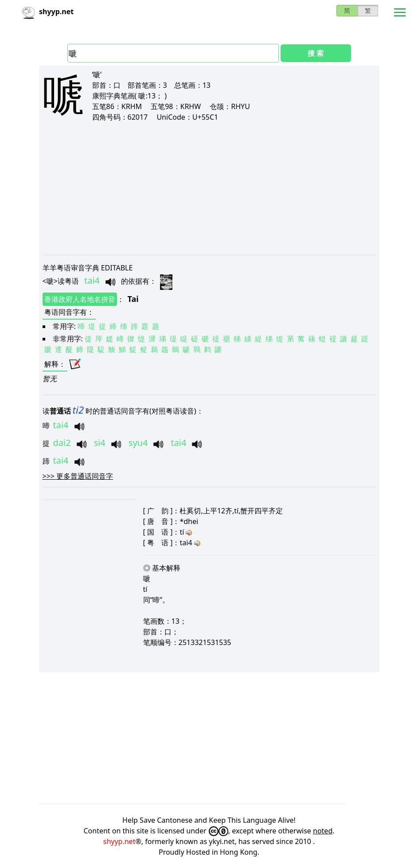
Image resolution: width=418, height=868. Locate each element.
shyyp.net (119, 841)
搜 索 (316, 53)
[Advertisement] (209, 188)
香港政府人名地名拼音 (80, 299)
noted (323, 831)
